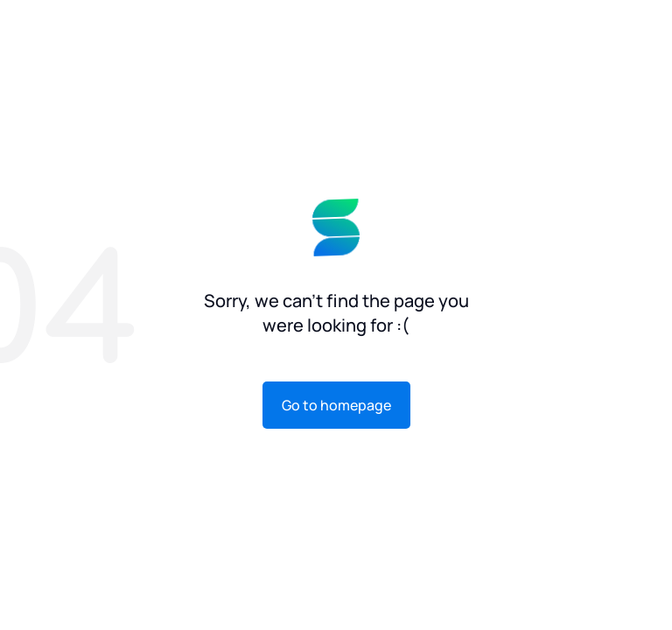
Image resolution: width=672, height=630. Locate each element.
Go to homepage (336, 405)
